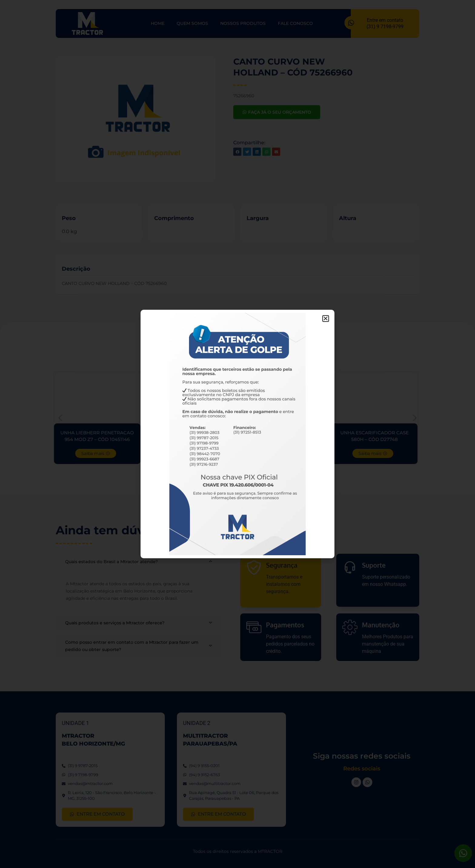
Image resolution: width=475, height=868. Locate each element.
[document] (237, 434)
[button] (326, 319)
